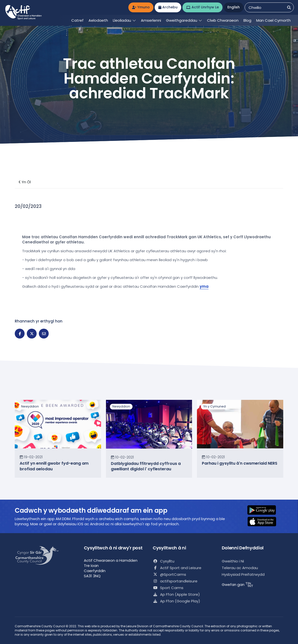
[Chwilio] (289, 8)
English (234, 7)
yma (204, 286)
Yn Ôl (25, 182)
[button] (265, 510)
